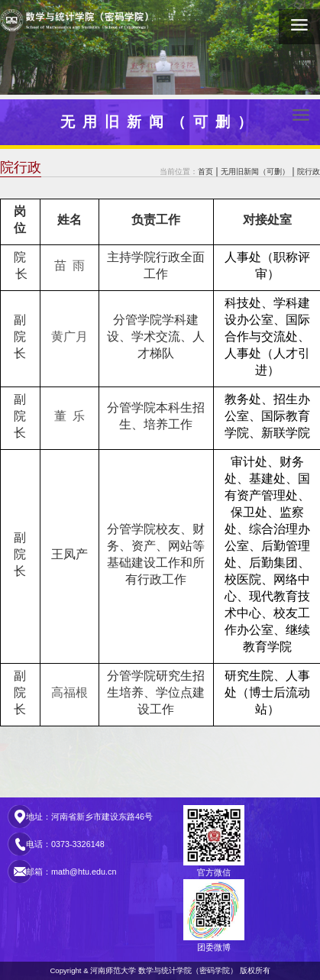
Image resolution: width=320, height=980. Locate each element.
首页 (205, 171)
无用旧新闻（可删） (255, 171)
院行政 (309, 171)
